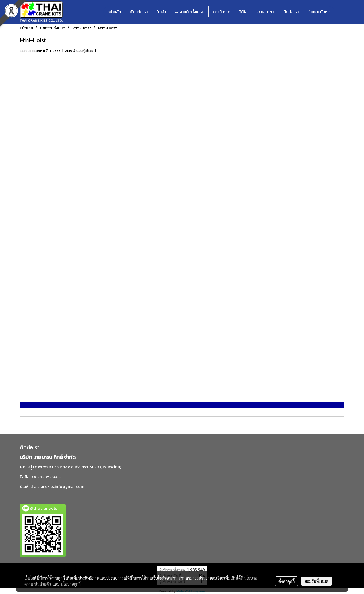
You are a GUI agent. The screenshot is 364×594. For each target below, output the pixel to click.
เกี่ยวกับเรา (139, 12)
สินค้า (161, 12)
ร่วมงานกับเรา (319, 12)
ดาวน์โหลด (222, 12)
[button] (340, 12)
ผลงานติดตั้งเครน (189, 12)
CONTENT (265, 12)
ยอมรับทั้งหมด (317, 581)
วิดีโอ (243, 12)
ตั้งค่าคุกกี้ (287, 581)
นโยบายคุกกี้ (71, 584)
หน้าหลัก (114, 12)
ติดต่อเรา (291, 12)
